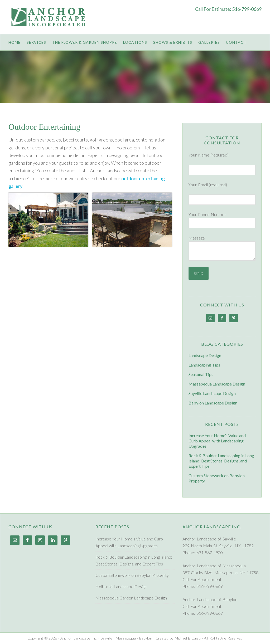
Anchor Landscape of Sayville (209, 539)
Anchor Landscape (50, 21)
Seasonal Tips (201, 374)
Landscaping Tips (204, 365)
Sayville (107, 638)
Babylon (146, 638)
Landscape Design (205, 355)
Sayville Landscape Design (212, 393)
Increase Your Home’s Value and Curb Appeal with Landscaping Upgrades (217, 441)
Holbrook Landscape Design (121, 586)
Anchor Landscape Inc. (79, 638)
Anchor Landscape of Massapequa (214, 566)
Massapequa (126, 638)
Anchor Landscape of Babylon (210, 599)
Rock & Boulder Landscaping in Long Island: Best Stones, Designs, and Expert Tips (221, 461)
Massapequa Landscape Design (217, 384)
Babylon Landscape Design (213, 403)
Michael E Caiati (188, 638)
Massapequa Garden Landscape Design (131, 598)
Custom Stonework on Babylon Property (132, 575)
